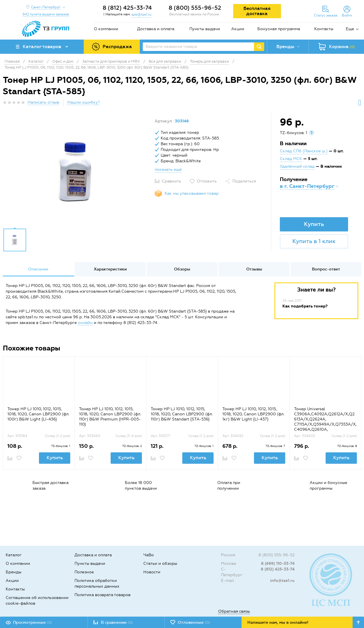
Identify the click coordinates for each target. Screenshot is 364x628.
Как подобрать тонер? (305, 306)
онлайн (85, 323)
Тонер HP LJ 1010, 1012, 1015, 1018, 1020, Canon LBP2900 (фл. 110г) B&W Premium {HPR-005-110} (110, 417)
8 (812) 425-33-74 (127, 8)
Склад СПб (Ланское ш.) (304, 151)
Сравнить (171, 181)
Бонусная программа (279, 29)
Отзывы (254, 269)
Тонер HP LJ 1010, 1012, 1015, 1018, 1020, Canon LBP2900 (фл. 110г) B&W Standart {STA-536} (182, 414)
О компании (106, 29)
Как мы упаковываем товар (192, 193)
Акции (238, 29)
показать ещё (168, 170)
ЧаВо (149, 555)
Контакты (324, 29)
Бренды (14, 572)
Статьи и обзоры (160, 564)
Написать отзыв (43, 102)
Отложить (207, 181)
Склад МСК (291, 159)
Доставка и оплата (156, 29)
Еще (350, 29)
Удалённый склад (297, 166)
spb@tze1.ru (141, 15)
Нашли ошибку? (84, 102)
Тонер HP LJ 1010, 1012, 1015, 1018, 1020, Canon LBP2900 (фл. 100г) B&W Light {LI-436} (38, 414)
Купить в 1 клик (314, 241)
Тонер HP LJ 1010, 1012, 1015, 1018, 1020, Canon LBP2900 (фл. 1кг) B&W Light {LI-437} (253, 414)
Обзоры (182, 269)
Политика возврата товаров (103, 595)
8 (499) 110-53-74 (278, 564)
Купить (314, 224)
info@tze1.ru (282, 581)
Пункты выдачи (205, 29)
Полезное (84, 572)
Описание (38, 269)
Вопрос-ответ (326, 269)
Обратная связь (234, 611)
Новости (152, 572)
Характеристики (110, 269)
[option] (77, 172)
